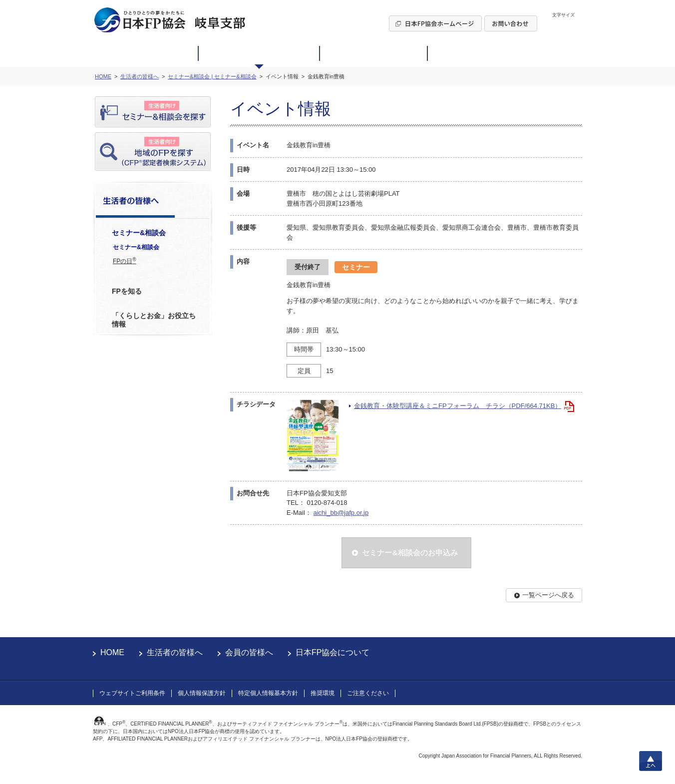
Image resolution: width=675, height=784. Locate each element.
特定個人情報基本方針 (268, 693)
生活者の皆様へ (175, 652)
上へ (651, 761)
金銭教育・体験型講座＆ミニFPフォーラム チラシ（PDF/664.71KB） (458, 406)
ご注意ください (368, 693)
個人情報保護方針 (202, 693)
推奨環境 (323, 693)
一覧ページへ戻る (548, 595)
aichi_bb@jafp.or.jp (341, 513)
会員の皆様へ (249, 652)
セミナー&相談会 (136, 247)
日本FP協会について (333, 652)
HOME (112, 652)
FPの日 (125, 261)
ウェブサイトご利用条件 (132, 693)
